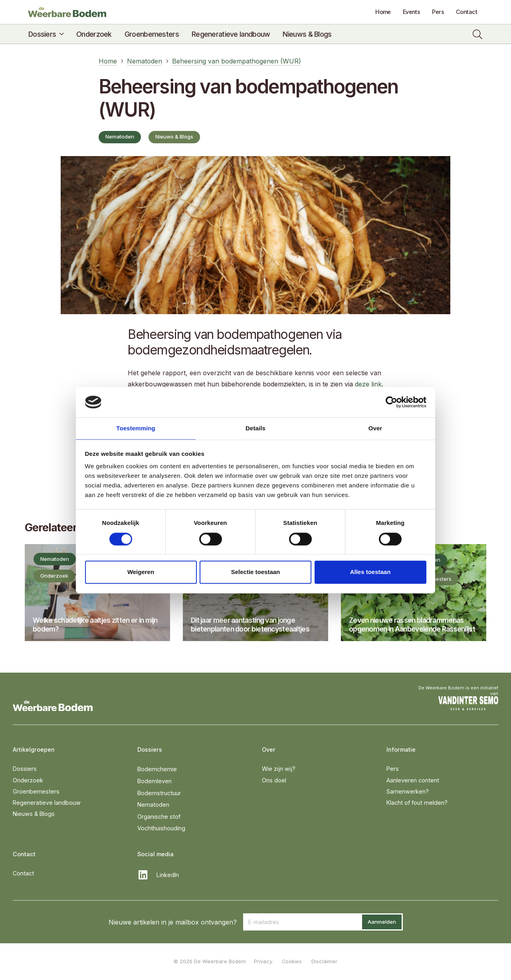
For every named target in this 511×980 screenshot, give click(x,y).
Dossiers (25, 769)
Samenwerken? (408, 791)
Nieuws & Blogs (34, 814)
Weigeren (141, 573)
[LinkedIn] (147, 875)
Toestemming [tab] (136, 428)
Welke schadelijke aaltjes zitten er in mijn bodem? (95, 624)
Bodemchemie (157, 769)
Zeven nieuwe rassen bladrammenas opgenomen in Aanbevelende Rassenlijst (412, 624)
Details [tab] (255, 428)
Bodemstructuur (159, 793)
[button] (60, 34)
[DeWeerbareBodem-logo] (72, 12)
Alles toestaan (370, 573)
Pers (393, 769)
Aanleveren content (413, 780)
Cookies (292, 961)
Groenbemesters (36, 791)
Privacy (263, 961)
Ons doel (274, 780)
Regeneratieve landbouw (47, 803)
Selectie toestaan (256, 573)
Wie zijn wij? (279, 769)
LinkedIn (168, 875)
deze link (368, 384)
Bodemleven (154, 781)
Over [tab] (375, 428)
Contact (23, 873)
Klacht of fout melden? (417, 803)
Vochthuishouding (161, 828)
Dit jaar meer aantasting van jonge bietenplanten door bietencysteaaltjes (250, 624)
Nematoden (153, 805)
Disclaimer (324, 961)
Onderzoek (28, 780)
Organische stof (159, 817)
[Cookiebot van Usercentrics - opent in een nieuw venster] (391, 402)
